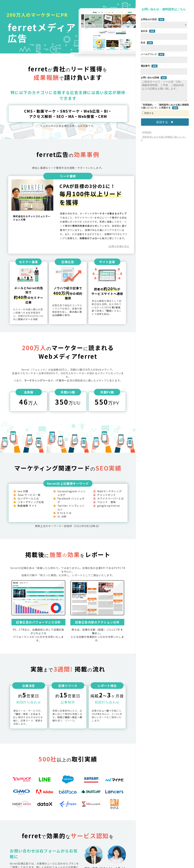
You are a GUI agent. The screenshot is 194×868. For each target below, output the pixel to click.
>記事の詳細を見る (119, 246)
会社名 (144, 31)
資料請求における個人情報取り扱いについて (163, 138)
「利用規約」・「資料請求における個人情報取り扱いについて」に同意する (165, 106)
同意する (148, 113)
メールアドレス (149, 54)
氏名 (143, 43)
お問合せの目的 (149, 19)
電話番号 (145, 66)
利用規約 (147, 132)
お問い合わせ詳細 (150, 78)
